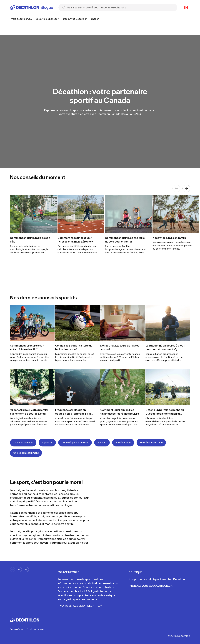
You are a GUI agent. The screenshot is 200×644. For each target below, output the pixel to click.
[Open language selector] (186, 7)
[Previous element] (176, 188)
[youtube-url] (19, 570)
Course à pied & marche (75, 442)
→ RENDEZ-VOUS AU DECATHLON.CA (151, 586)
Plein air (102, 442)
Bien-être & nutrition (151, 442)
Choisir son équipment (26, 453)
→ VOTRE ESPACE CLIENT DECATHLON (80, 606)
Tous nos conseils (23, 442)
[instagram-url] (26, 570)
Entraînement (123, 442)
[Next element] (186, 188)
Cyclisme (47, 442)
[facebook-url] (12, 570)
